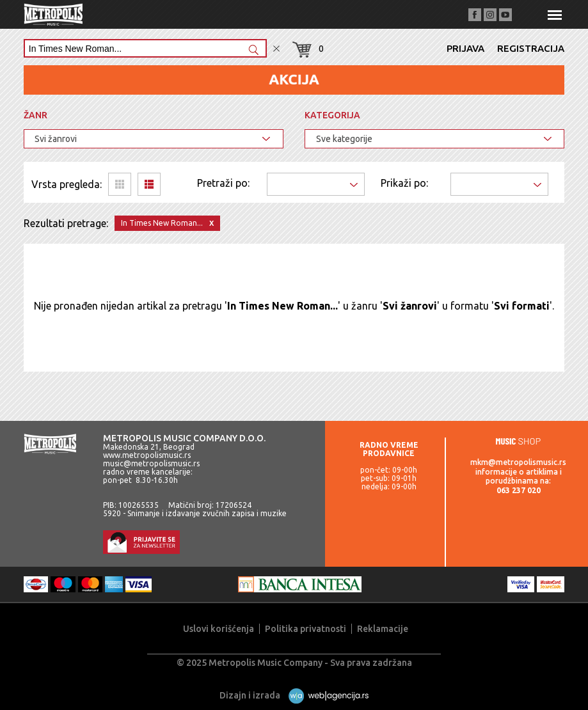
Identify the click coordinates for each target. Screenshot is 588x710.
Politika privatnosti (306, 629)
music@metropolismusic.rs (151, 463)
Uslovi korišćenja (219, 629)
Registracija (531, 48)
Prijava (465, 48)
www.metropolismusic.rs (147, 455)
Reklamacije (383, 629)
